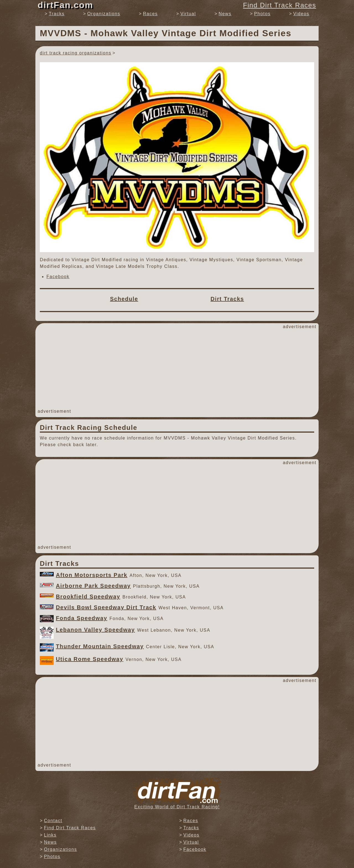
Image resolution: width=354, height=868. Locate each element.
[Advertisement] (177, 369)
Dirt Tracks (227, 299)
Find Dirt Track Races (280, 5)
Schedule (124, 299)
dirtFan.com (65, 5)
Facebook (58, 277)
